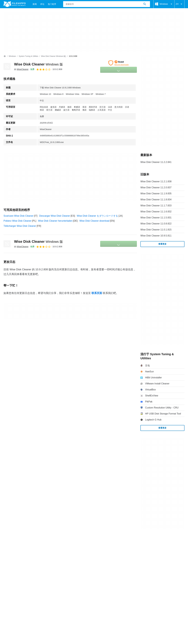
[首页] (5, 56)
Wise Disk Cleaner (38, 64)
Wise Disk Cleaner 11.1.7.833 (156, 206)
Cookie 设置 (81, 549)
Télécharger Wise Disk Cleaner (20, 226)
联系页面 (97, 293)
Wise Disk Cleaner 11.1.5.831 (156, 218)
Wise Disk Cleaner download (95, 221)
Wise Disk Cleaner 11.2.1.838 (156, 181)
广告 (23, 544)
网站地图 (35, 544)
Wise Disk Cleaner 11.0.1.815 (156, 230)
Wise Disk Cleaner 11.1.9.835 (156, 194)
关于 (6, 544)
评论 (42, 4)
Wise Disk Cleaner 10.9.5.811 (156, 236)
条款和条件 (9, 549)
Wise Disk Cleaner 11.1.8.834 (156, 200)
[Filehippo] (15, 4)
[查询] (107, 4)
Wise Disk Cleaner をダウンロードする (97, 216)
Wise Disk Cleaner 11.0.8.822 (156, 224)
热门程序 (52, 4)
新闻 (35, 4)
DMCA (67, 549)
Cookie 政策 (26, 549)
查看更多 (162, 244)
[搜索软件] (145, 4)
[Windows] (12, 56)
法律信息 (54, 549)
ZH (179, 4)
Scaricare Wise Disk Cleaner (19, 216)
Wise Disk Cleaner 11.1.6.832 (156, 212)
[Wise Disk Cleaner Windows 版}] (53, 56)
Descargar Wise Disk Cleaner (55, 216)
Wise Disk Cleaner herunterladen (55, 221)
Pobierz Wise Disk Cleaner (17, 221)
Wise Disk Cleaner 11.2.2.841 (156, 162)
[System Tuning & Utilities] (28, 56)
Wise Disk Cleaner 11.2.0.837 (156, 187)
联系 (15, 544)
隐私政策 (41, 549)
